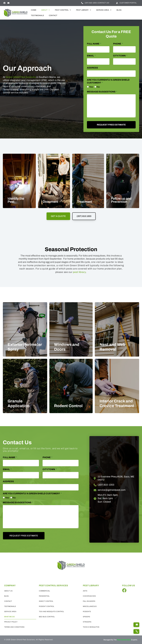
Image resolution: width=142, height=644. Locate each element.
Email (91, 56)
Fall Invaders (89, 601)
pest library (79, 272)
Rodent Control (47, 606)
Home (34, 10)
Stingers (87, 622)
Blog (119, 10)
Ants (85, 591)
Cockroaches (89, 596)
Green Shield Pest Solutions (21, 77)
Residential (44, 596)
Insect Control (46, 601)
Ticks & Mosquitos (91, 627)
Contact (53, 15)
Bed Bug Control (47, 617)
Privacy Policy (11, 622)
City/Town (120, 56)
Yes (91, 87)
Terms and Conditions (14, 627)
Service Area (104, 10)
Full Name (93, 44)
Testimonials (37, 15)
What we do (9, 617)
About (46, 10)
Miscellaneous (90, 606)
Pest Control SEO (124, 640)
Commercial (44, 591)
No (98, 87)
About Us (8, 591)
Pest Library (84, 10)
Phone (117, 44)
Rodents (87, 612)
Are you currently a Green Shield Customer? (108, 81)
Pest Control (63, 10)
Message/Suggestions (101, 92)
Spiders (86, 617)
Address (92, 68)
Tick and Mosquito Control (51, 612)
